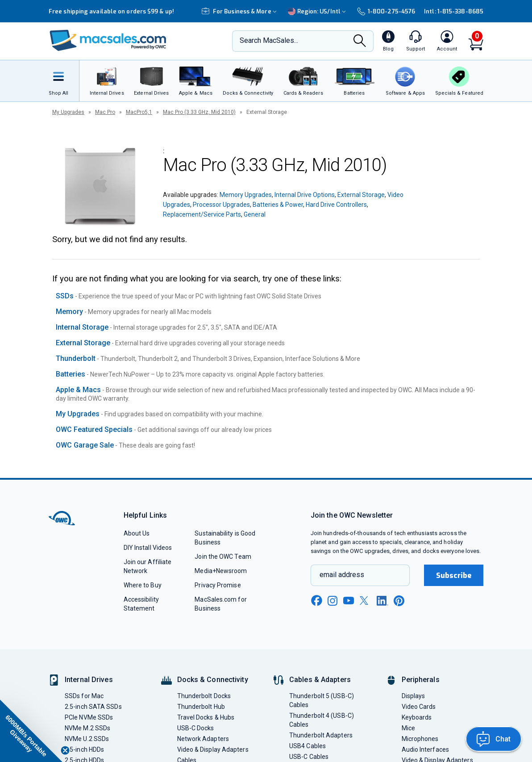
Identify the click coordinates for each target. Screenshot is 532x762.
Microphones (420, 739)
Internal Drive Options (305, 195)
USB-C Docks (196, 728)
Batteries (71, 374)
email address (342, 575)
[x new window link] (366, 601)
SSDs (65, 296)
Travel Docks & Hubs (206, 717)
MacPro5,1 (139, 112)
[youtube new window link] (349, 601)
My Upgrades (68, 112)
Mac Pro (105, 112)
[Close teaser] (65, 750)
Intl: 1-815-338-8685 (454, 11)
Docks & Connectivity (213, 680)
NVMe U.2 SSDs (87, 739)
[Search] (360, 42)
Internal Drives (89, 680)
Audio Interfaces (425, 749)
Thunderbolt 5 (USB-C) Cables (322, 700)
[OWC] (108, 41)
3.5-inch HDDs (84, 749)
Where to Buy (143, 585)
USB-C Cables (309, 757)
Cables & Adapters (320, 680)
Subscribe (454, 576)
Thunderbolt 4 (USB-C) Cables (322, 720)
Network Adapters (203, 739)
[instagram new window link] (332, 601)
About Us (137, 533)
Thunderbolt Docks (204, 696)
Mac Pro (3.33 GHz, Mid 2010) (199, 112)
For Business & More (240, 11)
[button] (31, 731)
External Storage (361, 195)
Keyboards (417, 717)
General (255, 214)
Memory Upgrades (246, 195)
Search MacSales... (269, 40)
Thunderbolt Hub (201, 707)
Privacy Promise (218, 585)
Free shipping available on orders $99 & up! (111, 11)
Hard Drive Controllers (336, 205)
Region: (318, 11)
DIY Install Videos (148, 548)
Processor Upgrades (221, 205)
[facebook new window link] (316, 601)
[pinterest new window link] (399, 601)
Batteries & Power (278, 205)
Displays (414, 696)
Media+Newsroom (221, 571)
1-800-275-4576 (386, 11)
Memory (69, 312)
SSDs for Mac (84, 696)
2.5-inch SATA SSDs (93, 707)
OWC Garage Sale (85, 445)
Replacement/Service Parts (202, 214)
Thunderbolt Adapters (321, 735)
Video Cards (419, 707)
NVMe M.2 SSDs (87, 728)
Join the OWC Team (223, 557)
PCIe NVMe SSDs (89, 717)
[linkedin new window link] (382, 601)
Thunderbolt (76, 358)
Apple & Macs (78, 390)
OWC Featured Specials (94, 429)
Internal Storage (82, 327)
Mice (408, 728)
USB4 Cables (308, 746)
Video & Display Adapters (213, 749)
